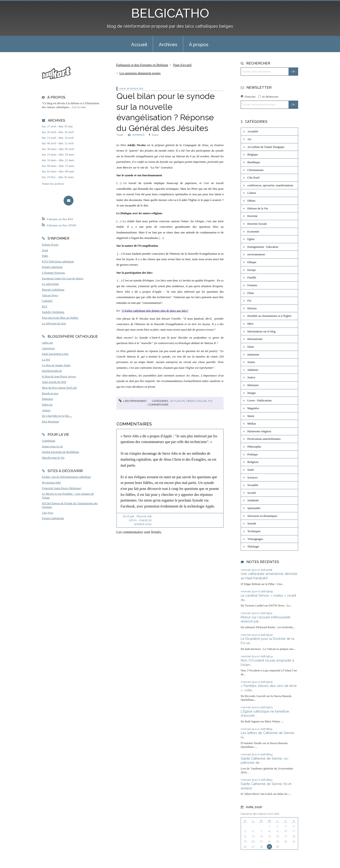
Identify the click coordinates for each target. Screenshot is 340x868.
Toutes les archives (53, 184)
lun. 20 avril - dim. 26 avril (58, 132)
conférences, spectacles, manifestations (270, 185)
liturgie (252, 393)
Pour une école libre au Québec (60, 318)
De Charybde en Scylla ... (57, 416)
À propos (199, 45)
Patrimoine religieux (259, 431)
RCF (45, 307)
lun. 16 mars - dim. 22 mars (58, 160)
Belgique (253, 155)
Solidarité (253, 500)
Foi (210, 401)
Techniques (254, 531)
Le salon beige (50, 284)
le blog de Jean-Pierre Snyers (59, 377)
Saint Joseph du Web (54, 382)
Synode (252, 523)
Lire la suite (79, 107)
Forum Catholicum (53, 518)
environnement (256, 254)
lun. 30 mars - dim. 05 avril (58, 149)
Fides (45, 256)
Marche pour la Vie (53, 458)
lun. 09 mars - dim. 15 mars (58, 166)
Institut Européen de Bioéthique (61, 452)
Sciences (252, 478)
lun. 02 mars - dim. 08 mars (58, 171)
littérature (253, 385)
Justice (251, 377)
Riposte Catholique (53, 290)
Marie (251, 416)
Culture (252, 193)
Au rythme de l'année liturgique (266, 147)
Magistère (253, 408)
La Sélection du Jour (54, 323)
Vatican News (50, 295)
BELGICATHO (170, 13)
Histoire (252, 308)
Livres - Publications (260, 401)
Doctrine (252, 216)
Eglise (202, 401)
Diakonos (47, 399)
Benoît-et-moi (50, 393)
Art (249, 139)
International (255, 339)
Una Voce (48, 513)
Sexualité (253, 485)
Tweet (120, 135)
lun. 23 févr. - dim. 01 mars (58, 177)
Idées (250, 324)
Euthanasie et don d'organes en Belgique (142, 65)
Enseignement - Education (263, 247)
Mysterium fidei (51, 483)
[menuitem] (139, 44)
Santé (251, 470)
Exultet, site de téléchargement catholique (66, 477)
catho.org (47, 343)
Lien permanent (133, 401)
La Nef (46, 360)
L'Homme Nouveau (53, 273)
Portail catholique (52, 267)
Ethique (252, 262)
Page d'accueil (182, 65)
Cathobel (47, 301)
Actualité (178, 401)
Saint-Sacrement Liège (55, 354)
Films (251, 293)
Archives (168, 45)
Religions (253, 462)
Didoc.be (47, 405)
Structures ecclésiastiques (262, 516)
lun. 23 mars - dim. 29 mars (58, 155)
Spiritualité (254, 508)
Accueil (139, 45)
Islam (251, 347)
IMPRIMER (136, 135)
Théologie (253, 547)
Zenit (45, 250)
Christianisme (255, 170)
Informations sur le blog (261, 331)
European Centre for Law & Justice (63, 278)
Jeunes (251, 362)
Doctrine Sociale (257, 224)
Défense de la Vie (258, 208)
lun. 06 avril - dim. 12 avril (58, 143)
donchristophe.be (52, 371)
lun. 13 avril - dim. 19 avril (58, 138)
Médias (252, 424)
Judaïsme (253, 370)
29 (269, 847)
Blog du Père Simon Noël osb (59, 388)
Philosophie (254, 447)
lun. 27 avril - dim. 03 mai (57, 126)
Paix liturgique (50, 422)
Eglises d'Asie (50, 245)
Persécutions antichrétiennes (264, 439)
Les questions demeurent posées (140, 73)
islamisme (253, 355)
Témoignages (255, 539)
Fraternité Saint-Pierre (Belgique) (62, 488)
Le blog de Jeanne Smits (56, 365)
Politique (253, 454)
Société (252, 493)
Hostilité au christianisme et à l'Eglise (269, 316)
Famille (252, 278)
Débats (191, 401)
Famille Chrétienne (53, 312)
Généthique (49, 441)
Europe (252, 270)
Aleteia (46, 410)
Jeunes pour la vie (52, 446)
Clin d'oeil (253, 178)
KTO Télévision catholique (58, 262)
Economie (253, 232)
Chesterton (48, 348)
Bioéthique (254, 162)
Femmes (252, 285)
